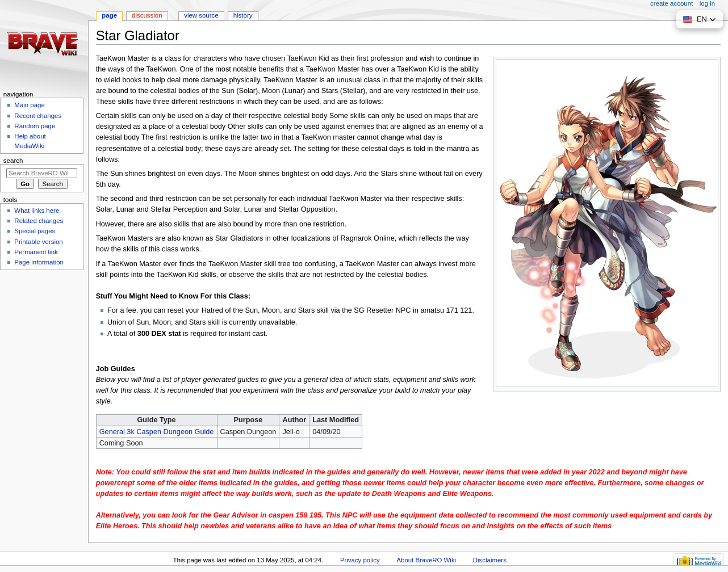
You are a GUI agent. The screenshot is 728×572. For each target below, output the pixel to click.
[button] (700, 19)
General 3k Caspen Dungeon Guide (157, 432)
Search (13, 161)
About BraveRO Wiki (426, 560)
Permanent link (36, 252)
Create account (671, 3)
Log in (707, 3)
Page (109, 15)
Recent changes (38, 116)
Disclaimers (490, 560)
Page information (39, 262)
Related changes (39, 221)
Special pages (35, 231)
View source (201, 15)
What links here (37, 211)
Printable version (38, 242)
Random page (35, 126)
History (243, 15)
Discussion (147, 15)
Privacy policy (360, 560)
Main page (30, 105)
